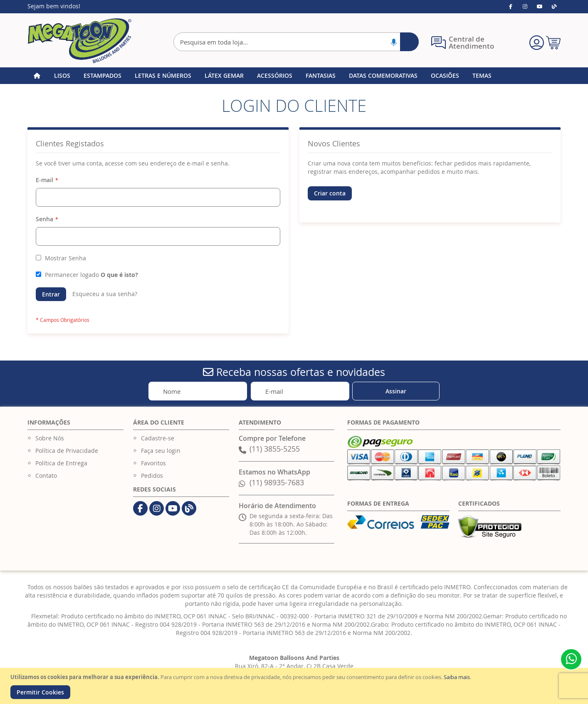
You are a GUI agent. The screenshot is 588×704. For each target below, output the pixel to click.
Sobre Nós (50, 438)
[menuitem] (62, 76)
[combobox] (296, 42)
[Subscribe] (396, 391)
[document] (295, 686)
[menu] (294, 76)
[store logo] (79, 41)
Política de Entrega (61, 463)
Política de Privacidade (67, 451)
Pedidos (152, 476)
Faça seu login (161, 451)
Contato (46, 476)
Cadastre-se (158, 438)
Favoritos (153, 463)
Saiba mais (457, 677)
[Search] (409, 42)
